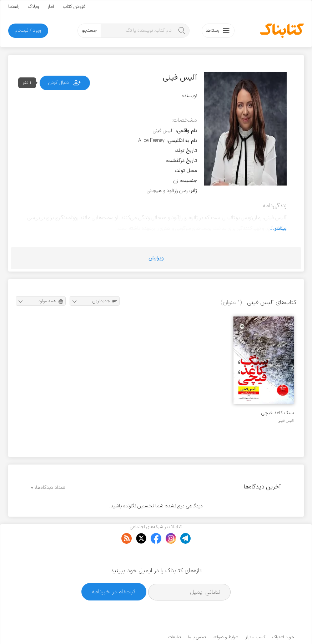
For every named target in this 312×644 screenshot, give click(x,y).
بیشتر (280, 228)
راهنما (14, 7)
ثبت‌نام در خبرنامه (114, 570)
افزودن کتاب (75, 7)
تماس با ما (197, 615)
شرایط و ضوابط (225, 615)
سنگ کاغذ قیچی (278, 413)
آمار (51, 7)
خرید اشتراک (283, 615)
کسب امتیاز (255, 615)
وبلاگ (33, 7)
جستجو (89, 31)
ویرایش (156, 258)
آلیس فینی (286, 421)
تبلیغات (175, 615)
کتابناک (256, 627)
